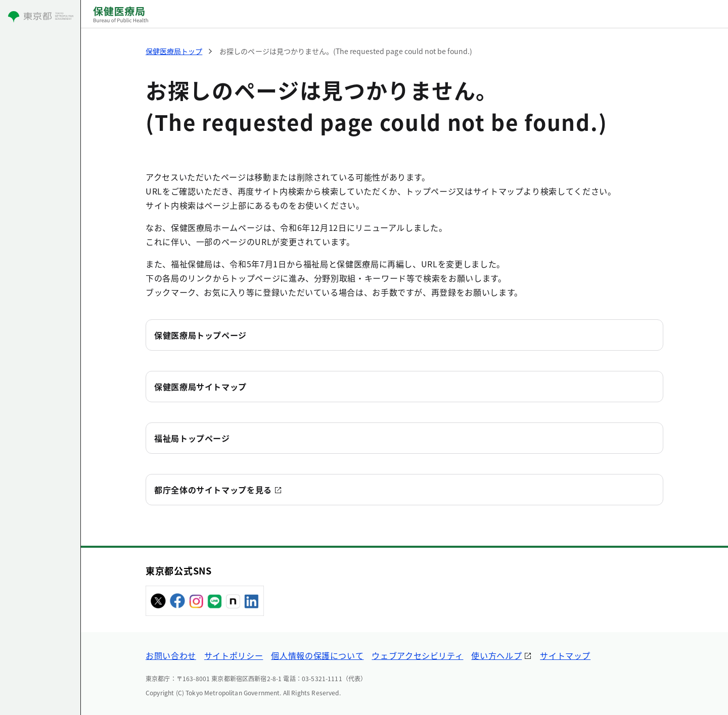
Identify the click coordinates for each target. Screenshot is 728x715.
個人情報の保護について (317, 655)
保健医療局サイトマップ (200, 387)
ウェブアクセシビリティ (417, 655)
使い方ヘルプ (496, 655)
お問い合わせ (171, 655)
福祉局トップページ (192, 438)
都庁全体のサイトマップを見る (213, 490)
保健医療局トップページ (200, 335)
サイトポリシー (234, 655)
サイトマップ (565, 655)
